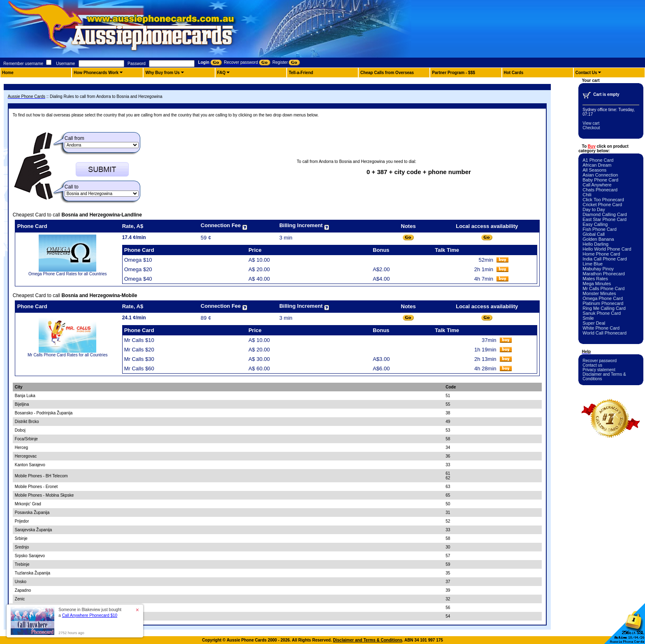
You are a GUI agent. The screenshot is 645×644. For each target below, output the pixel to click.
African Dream (597, 165)
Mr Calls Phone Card (603, 288)
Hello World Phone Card (607, 249)
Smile (588, 318)
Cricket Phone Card (602, 205)
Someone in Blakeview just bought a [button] (90, 613)
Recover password (600, 361)
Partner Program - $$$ (454, 73)
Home (8, 73)
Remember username (23, 64)
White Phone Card (601, 328)
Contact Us (586, 73)
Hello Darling (595, 244)
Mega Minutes (597, 284)
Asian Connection (600, 175)
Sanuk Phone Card (602, 313)
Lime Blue (593, 264)
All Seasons (594, 170)
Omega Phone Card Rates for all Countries (68, 274)
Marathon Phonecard (604, 274)
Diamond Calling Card (605, 214)
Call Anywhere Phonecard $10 (90, 615)
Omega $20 (138, 269)
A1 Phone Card (598, 160)
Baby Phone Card (600, 180)
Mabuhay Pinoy (598, 269)
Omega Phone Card (603, 298)
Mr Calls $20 (139, 350)
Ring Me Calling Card (604, 308)
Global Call (594, 234)
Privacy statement (599, 370)
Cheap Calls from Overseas (387, 73)
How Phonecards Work (96, 73)
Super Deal (594, 323)
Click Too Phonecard (603, 200)
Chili (587, 195)
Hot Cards (514, 73)
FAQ (222, 73)
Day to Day (594, 209)
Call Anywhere (597, 185)
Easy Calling (595, 224)
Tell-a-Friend (301, 73)
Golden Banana (598, 239)
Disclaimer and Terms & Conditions (368, 640)
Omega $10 (138, 260)
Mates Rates (595, 279)
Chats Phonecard (600, 190)
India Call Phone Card (605, 259)
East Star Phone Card (604, 219)
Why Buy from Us (162, 73)
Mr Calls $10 (139, 340)
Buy (592, 146)
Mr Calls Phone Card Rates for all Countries (68, 355)
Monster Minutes (599, 293)
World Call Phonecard (604, 333)
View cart (591, 123)
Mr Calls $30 (139, 359)
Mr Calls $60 (139, 368)
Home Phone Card (601, 254)
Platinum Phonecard (603, 303)
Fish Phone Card (600, 229)
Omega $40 (138, 279)
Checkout (591, 128)
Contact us (592, 365)
